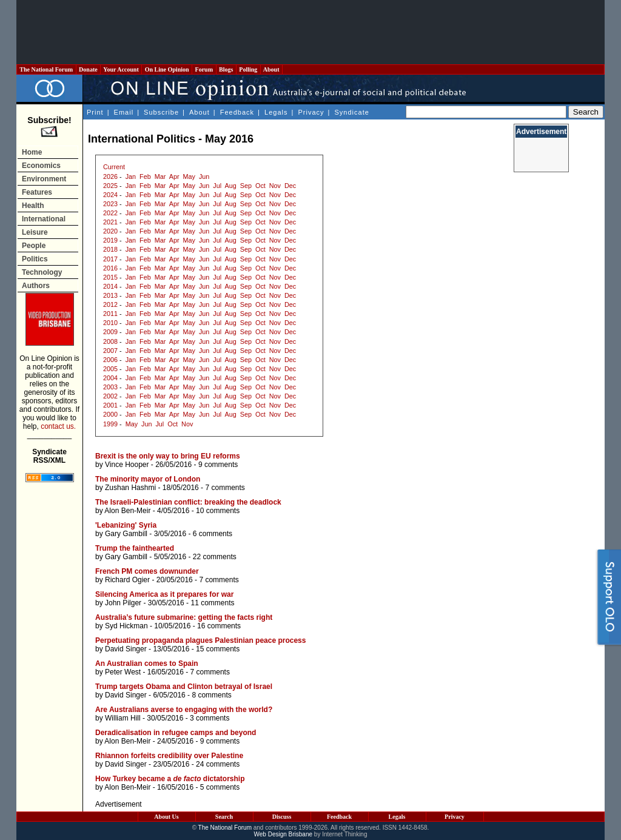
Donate (89, 69)
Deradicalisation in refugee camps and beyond (176, 733)
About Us (166, 817)
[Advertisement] (310, 32)
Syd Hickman (126, 626)
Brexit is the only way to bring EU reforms (168, 456)
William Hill (123, 718)
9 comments (218, 465)
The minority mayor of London (148, 479)
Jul (217, 186)
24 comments (218, 764)
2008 (110, 341)
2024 (110, 195)
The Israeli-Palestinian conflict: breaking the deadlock (188, 502)
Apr (174, 176)
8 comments (211, 695)
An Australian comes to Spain (147, 664)
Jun (204, 176)
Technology (42, 272)
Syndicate (352, 112)
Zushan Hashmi (130, 488)
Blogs (226, 69)
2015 (110, 277)
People (34, 246)
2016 (110, 268)
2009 (110, 332)
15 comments (218, 649)
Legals (276, 112)
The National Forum (46, 69)
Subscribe (161, 112)
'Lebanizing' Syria (126, 525)
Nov (275, 186)
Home (32, 152)
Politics (35, 259)
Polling (248, 69)
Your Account (121, 69)
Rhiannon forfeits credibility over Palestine (169, 756)
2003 (110, 387)
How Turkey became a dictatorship (170, 779)
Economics (41, 166)
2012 (110, 304)
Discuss (282, 817)
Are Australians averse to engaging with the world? (184, 710)
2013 (110, 295)
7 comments (225, 488)
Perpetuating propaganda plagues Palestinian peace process (200, 640)
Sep (246, 186)
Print (95, 112)
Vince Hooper (127, 465)
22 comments (215, 557)
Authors (36, 286)
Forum (204, 69)
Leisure (35, 232)
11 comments (212, 603)
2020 (110, 231)
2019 (110, 240)
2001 (110, 405)
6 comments (213, 534)
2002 (110, 396)
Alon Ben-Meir (127, 511)
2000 (110, 414)
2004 (110, 378)
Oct (260, 186)
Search (224, 817)
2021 (110, 222)
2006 (110, 360)
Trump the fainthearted (135, 548)
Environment (44, 179)
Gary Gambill (126, 534)
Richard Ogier (127, 580)
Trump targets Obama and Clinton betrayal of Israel (184, 687)
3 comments (210, 718)
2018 (110, 249)
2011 (110, 314)
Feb (145, 176)
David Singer (126, 649)
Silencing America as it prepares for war (164, 594)
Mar (160, 176)
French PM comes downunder (147, 571)
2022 (110, 213)
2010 (110, 323)
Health (33, 206)
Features (37, 192)
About (271, 69)
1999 (110, 424)
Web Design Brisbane (284, 834)
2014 (110, 286)
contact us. (58, 426)
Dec (290, 186)
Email (124, 112)
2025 (110, 186)
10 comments (218, 511)
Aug (231, 186)
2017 (110, 259)
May (189, 176)
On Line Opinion (167, 69)
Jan (131, 176)
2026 (110, 176)
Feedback (237, 112)
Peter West (123, 672)
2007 (110, 351)
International (44, 219)
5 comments (220, 787)
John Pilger (123, 603)
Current (114, 167)
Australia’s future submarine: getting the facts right (184, 617)
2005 (110, 369)
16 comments (219, 626)
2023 (110, 204)
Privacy (311, 112)
